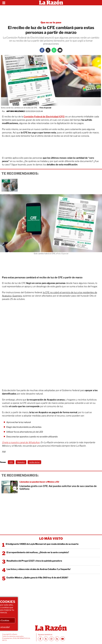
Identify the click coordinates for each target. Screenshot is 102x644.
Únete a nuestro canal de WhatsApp (21, 442)
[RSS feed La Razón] (57, 639)
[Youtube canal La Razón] (63, 639)
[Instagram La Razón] (51, 639)
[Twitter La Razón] (48, 50)
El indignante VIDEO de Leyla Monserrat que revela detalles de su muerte (42, 544)
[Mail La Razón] (60, 50)
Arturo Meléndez (16, 111)
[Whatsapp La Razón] (54, 50)
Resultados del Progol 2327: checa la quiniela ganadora (34, 561)
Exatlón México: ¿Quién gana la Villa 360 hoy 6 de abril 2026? (37, 578)
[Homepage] (51, 3)
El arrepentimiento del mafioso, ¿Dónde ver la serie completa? (38, 552)
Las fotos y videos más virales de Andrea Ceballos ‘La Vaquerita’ (39, 569)
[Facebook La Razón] (42, 50)
